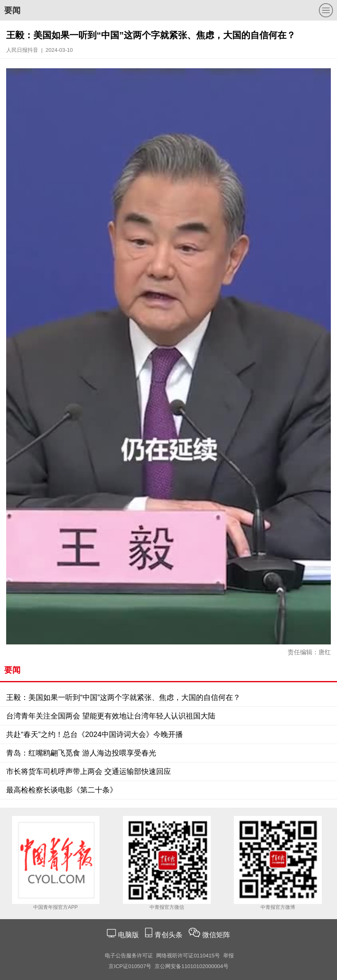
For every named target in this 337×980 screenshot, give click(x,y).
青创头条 (170, 935)
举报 (229, 956)
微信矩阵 (216, 935)
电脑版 (128, 935)
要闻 (12, 10)
